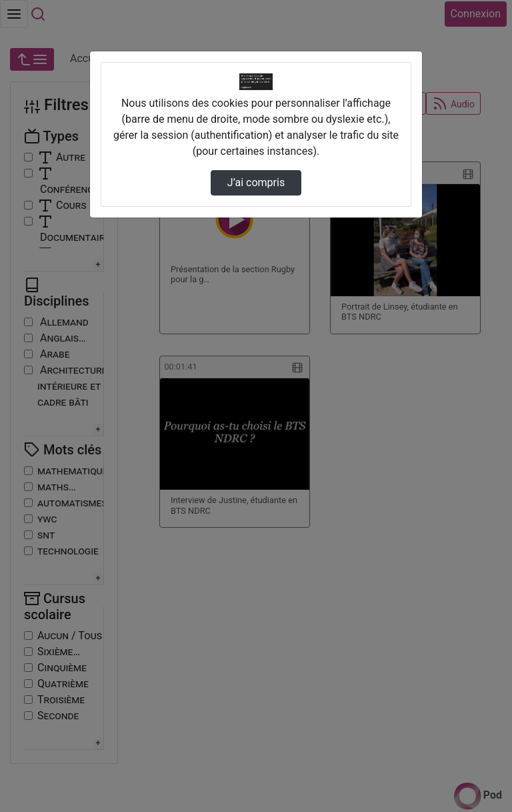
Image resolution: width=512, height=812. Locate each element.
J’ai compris (256, 182)
